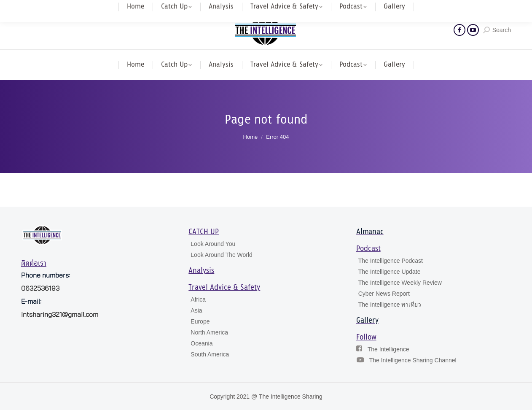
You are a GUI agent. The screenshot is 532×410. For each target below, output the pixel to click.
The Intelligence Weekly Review (400, 283)
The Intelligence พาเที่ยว (390, 305)
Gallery (367, 321)
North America (209, 332)
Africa (198, 299)
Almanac (370, 232)
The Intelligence (388, 349)
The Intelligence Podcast (391, 261)
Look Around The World (222, 255)
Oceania (202, 343)
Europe (200, 321)
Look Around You (213, 244)
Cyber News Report (384, 294)
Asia (196, 310)
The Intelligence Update (390, 272)
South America (210, 354)
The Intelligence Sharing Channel (413, 360)
